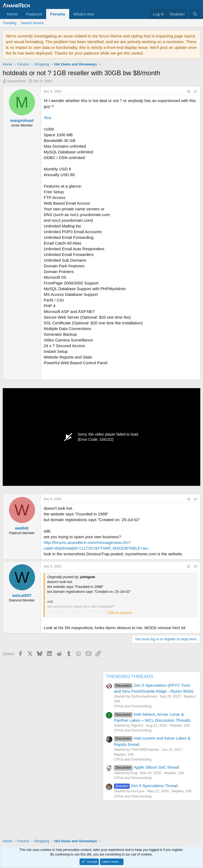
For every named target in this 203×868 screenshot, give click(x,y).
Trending (10, 23)
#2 (196, 499)
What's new (84, 14)
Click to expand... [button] (121, 613)
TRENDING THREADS (129, 677)
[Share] (188, 92)
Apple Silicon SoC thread (146, 767)
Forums (58, 14)
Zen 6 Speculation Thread (146, 786)
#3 (196, 566)
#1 (196, 91)
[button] (99, 14)
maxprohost (17, 81)
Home (12, 14)
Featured (34, 14)
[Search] (195, 14)
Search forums (32, 23)
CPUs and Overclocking (133, 706)
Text (47, 118)
